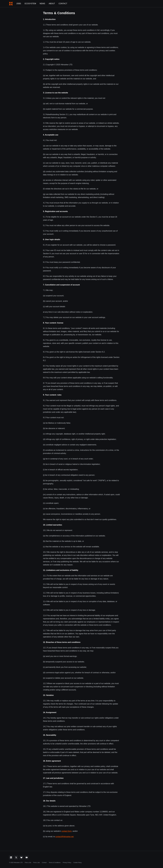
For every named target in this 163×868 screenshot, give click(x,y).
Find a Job (28, 863)
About (52, 4)
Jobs (19, 4)
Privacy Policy (67, 863)
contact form (67, 831)
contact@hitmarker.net (64, 837)
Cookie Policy (77, 863)
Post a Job (37, 863)
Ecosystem (30, 4)
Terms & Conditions (55, 863)
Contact (63, 4)
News (42, 4)
